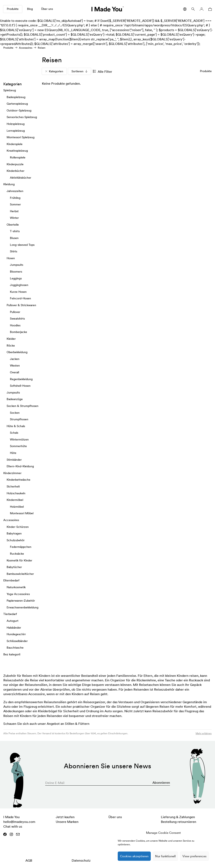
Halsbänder (14, 628)
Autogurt (12, 621)
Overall (14, 372)
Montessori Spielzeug (21, 137)
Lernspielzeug (16, 131)
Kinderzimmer (12, 473)
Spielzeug (10, 90)
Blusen (14, 238)
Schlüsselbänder (17, 641)
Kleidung (9, 184)
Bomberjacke (18, 332)
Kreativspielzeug (17, 151)
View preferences (194, 856)
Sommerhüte (18, 446)
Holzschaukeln (16, 493)
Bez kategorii (12, 654)
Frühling (15, 198)
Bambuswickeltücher (20, 574)
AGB (29, 860)
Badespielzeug (16, 97)
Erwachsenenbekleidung (23, 607)
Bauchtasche (15, 648)
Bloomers (16, 272)
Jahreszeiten (15, 191)
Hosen (11, 258)
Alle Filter (102, 71)
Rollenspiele (18, 157)
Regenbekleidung (21, 379)
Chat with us (13, 826)
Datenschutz (81, 860)
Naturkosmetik (16, 587)
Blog (30, 9)
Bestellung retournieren (179, 822)
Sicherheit (13, 486)
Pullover (15, 312)
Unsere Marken (67, 822)
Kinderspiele (15, 144)
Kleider (11, 339)
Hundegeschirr (16, 634)
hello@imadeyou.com (19, 822)
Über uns (47, 9)
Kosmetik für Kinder (19, 560)
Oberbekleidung (17, 352)
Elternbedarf (11, 580)
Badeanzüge (15, 399)
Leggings (16, 278)
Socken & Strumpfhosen (23, 406)
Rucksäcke (17, 554)
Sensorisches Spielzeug (22, 117)
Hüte (13, 453)
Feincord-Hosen (20, 299)
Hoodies (15, 325)
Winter (14, 218)
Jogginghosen (19, 285)
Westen (15, 365)
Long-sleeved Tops (22, 245)
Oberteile (13, 225)
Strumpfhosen (19, 419)
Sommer (15, 204)
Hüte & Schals (16, 426)
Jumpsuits (17, 265)
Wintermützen (19, 439)
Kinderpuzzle (15, 164)
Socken (15, 413)
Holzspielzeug (16, 124)
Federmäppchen (21, 547)
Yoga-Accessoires (18, 594)
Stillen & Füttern (77, 724)
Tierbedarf (10, 614)
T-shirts (15, 231)
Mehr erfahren (204, 733)
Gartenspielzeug (17, 104)
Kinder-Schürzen (18, 527)
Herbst (14, 211)
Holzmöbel (17, 507)
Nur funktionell (165, 856)
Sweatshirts (17, 319)
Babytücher (14, 567)
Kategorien (54, 71)
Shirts (14, 251)
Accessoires (26, 48)
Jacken (15, 359)
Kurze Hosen (18, 292)
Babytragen (14, 533)
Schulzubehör (16, 540)
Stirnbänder (14, 460)
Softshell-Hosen (20, 386)
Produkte (13, 9)
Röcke (11, 346)
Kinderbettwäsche (18, 480)
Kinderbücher (15, 171)
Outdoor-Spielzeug (19, 110)
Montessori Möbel (22, 513)
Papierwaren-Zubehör (21, 601)
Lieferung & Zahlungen (178, 817)
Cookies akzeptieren (134, 856)
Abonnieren (161, 782)
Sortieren (80, 71)
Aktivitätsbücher (21, 178)
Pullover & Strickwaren (21, 305)
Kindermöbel (15, 500)
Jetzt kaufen (65, 817)
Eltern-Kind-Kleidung (20, 466)
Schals (14, 433)
